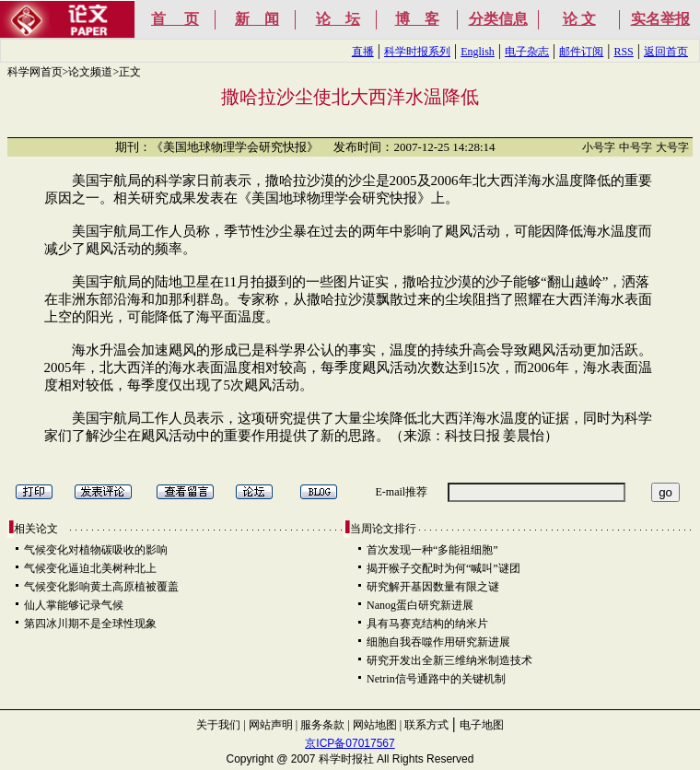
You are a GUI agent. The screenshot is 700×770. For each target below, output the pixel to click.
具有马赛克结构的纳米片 (427, 624)
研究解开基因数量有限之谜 (433, 587)
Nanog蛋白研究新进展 (420, 605)
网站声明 (271, 725)
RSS (623, 52)
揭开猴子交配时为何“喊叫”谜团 (443, 568)
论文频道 (90, 72)
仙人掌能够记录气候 (74, 605)
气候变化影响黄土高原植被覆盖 (101, 587)
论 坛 (338, 19)
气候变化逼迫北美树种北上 (90, 568)
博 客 (417, 19)
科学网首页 (35, 72)
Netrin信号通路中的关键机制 (436, 679)
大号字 (672, 147)
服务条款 (322, 725)
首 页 (175, 19)
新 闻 (257, 19)
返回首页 (666, 52)
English (478, 52)
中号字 (636, 147)
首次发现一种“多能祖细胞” (432, 550)
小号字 (599, 147)
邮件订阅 (581, 52)
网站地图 (375, 725)
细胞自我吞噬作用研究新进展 (438, 642)
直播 (363, 52)
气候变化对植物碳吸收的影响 (96, 550)
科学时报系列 (417, 52)
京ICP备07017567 (350, 743)
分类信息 (498, 19)
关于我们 (218, 725)
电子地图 (482, 725)
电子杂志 (527, 52)
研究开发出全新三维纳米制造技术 (449, 660)
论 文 (579, 19)
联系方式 (426, 725)
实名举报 (660, 19)
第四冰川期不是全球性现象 (90, 624)
